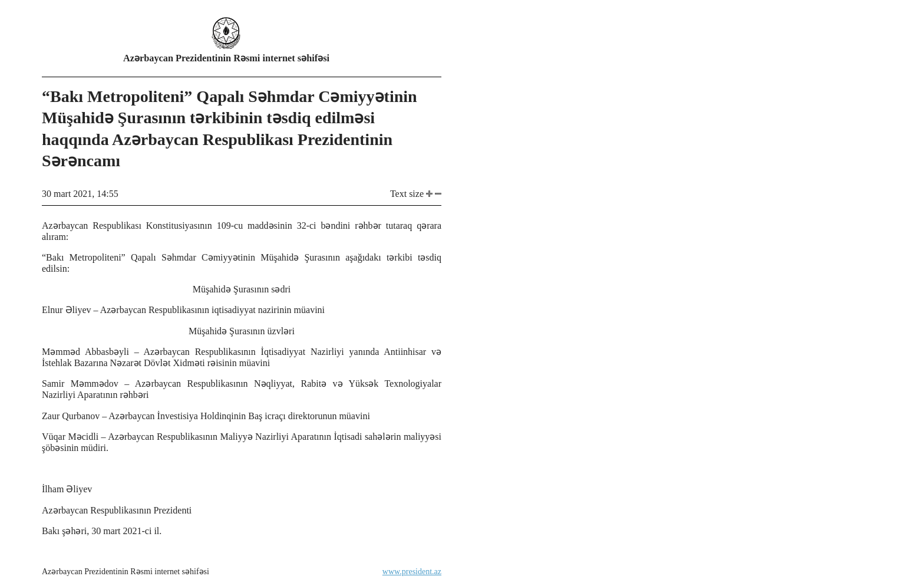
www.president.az (412, 572)
